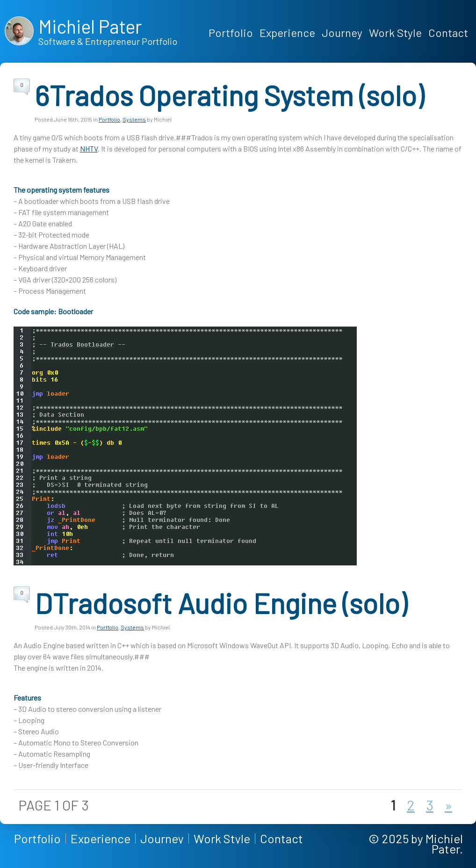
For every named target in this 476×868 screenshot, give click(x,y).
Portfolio (231, 33)
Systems (134, 119)
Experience (287, 33)
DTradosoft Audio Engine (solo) (221, 603)
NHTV (89, 148)
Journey (342, 33)
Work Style (395, 33)
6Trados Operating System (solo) (229, 95)
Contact (448, 33)
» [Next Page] (448, 805)
